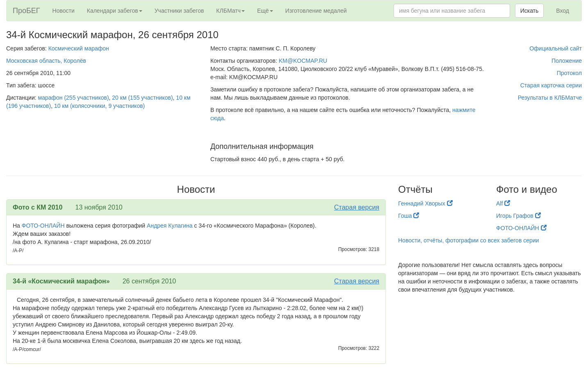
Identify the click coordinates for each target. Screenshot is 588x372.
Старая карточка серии (551, 85)
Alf (503, 203)
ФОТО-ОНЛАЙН (43, 226)
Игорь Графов (518, 216)
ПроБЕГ (26, 11)
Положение (567, 61)
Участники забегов (179, 11)
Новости (64, 11)
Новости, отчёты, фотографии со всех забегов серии (468, 240)
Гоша (409, 216)
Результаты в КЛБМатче (550, 98)
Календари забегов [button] (115, 11)
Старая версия (357, 207)
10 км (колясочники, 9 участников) (99, 106)
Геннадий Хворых (425, 203)
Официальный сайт (556, 48)
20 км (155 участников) (142, 98)
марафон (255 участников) (74, 98)
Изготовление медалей (316, 11)
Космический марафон (79, 48)
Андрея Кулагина (170, 226)
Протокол (569, 73)
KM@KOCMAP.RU (303, 61)
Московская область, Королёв (46, 61)
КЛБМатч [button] (230, 11)
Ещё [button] (265, 11)
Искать (530, 11)
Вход (563, 11)
